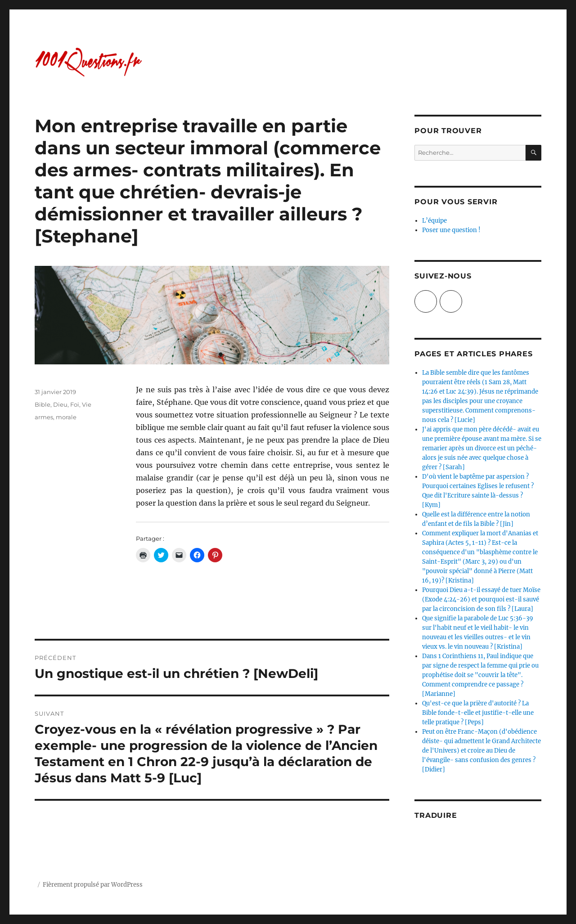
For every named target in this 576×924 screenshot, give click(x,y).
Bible (43, 404)
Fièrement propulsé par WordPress (93, 885)
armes (44, 417)
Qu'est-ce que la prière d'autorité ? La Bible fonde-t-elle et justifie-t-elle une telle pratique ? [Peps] (478, 713)
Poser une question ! (451, 230)
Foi (75, 404)
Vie (87, 404)
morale (66, 417)
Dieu (60, 404)
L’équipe (434, 221)
